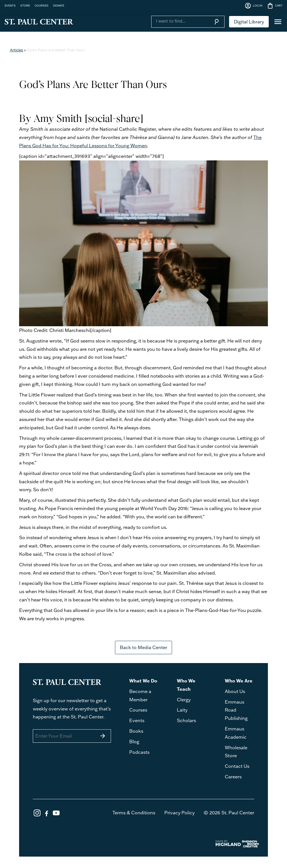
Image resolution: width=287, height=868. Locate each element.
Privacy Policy (179, 813)
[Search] (180, 21)
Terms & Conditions (134, 813)
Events (137, 720)
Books (136, 731)
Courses (138, 710)
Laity (182, 710)
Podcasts (139, 752)
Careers (233, 777)
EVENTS (10, 5)
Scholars (186, 720)
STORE (25, 5)
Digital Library (249, 22)
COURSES (42, 5)
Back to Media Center (143, 647)
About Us (235, 691)
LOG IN (253, 6)
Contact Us (237, 766)
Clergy (184, 700)
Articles (17, 50)
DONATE (59, 5)
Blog (134, 742)
